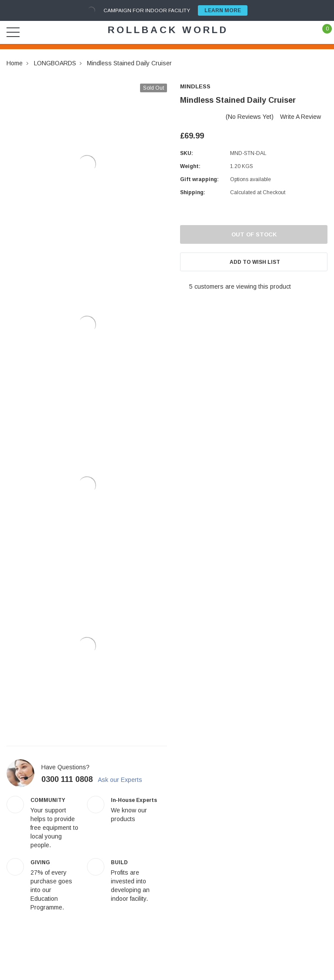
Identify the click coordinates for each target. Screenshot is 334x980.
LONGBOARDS (55, 63)
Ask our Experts (125, 780)
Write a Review (301, 117)
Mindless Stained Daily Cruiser (129, 63)
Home (15, 63)
